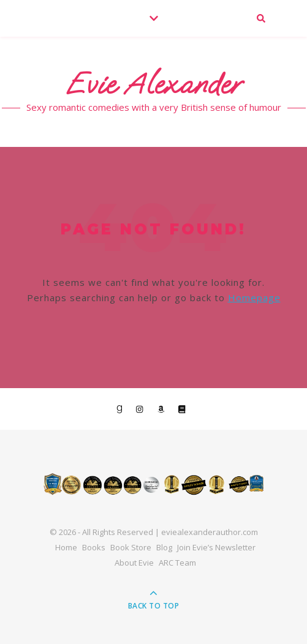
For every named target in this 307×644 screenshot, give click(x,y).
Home (66, 547)
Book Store (131, 547)
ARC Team (177, 563)
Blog (164, 547)
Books (94, 547)
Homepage (254, 298)
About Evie (134, 563)
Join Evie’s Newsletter (216, 547)
